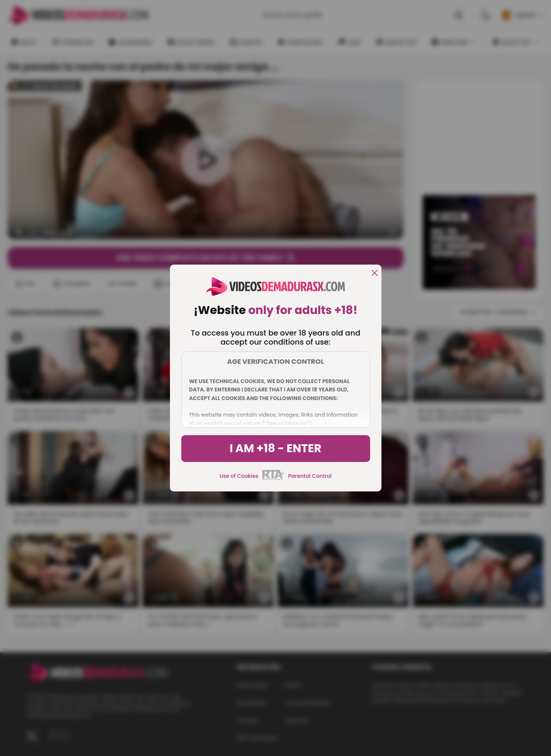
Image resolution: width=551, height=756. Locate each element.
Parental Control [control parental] (310, 476)
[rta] (273, 479)
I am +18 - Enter (275, 448)
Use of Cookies (239, 476)
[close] (375, 273)
